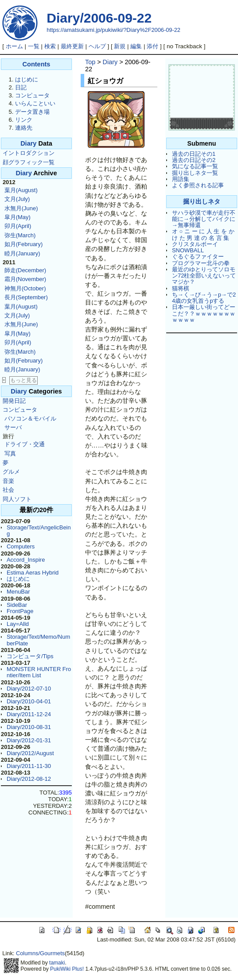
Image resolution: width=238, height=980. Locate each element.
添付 (152, 46)
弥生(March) (20, 235)
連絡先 (24, 128)
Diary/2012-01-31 (29, 740)
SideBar (17, 605)
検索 (50, 46)
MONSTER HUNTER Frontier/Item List (39, 672)
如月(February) (23, 244)
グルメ (11, 472)
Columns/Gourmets (40, 953)
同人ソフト (17, 499)
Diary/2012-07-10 (29, 689)
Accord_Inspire (26, 560)
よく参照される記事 (198, 185)
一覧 (34, 46)
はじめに (27, 79)
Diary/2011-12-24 (29, 714)
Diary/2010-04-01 (29, 701)
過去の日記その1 (194, 154)
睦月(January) (22, 253)
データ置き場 (32, 112)
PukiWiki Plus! (67, 969)
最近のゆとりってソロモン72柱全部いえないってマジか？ (204, 276)
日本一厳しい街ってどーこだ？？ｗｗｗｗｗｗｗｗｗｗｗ (204, 313)
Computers (21, 546)
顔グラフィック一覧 (29, 162)
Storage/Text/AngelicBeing (39, 531)
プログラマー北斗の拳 (201, 263)
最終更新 (72, 46)
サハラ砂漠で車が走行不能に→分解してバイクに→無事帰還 (204, 219)
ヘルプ (97, 46)
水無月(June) (21, 208)
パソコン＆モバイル (30, 419)
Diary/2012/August (30, 753)
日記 (21, 87)
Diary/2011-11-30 (29, 766)
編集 (136, 46)
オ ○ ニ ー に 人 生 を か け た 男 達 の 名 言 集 (203, 234)
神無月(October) (25, 288)
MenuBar (18, 592)
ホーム (14, 46)
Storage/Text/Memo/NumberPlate (38, 640)
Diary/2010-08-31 (29, 727)
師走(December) (25, 270)
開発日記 (14, 401)
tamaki (57, 963)
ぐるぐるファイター (198, 257)
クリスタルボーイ (195, 244)
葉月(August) (21, 190)
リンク (24, 120)
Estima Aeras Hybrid (33, 573)
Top (90, 62)
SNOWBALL (188, 250)
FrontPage (20, 611)
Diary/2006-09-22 (99, 18)
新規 (120, 46)
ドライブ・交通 (25, 444)
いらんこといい (35, 103)
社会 (8, 490)
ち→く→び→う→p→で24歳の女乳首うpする (204, 298)
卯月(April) (18, 226)
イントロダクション (29, 153)
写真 (10, 453)
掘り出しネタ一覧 (195, 173)
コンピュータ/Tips (30, 656)
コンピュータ (32, 95)
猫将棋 (181, 288)
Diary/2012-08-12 (29, 779)
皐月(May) (18, 217)
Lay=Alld (18, 624)
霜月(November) (25, 279)
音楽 (8, 481)
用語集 (181, 179)
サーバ (13, 427)
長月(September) (26, 297)
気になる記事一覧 (195, 166)
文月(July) (17, 199)
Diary (28, 143)
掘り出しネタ (202, 201)
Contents (37, 64)
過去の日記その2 (194, 160)
